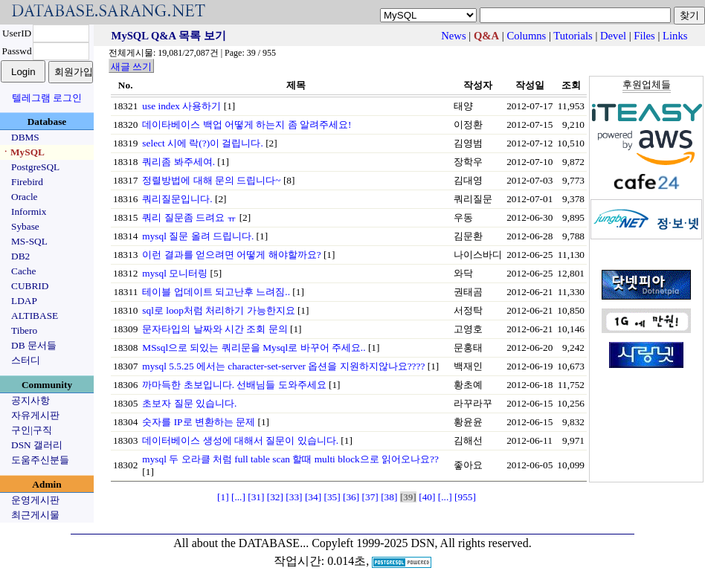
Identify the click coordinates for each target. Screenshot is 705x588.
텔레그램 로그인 (47, 98)
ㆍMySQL (23, 152)
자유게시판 (35, 415)
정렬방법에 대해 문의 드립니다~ (211, 180)
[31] (256, 497)
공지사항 (30, 400)
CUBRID (30, 286)
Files (644, 36)
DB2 (20, 256)
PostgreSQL (35, 167)
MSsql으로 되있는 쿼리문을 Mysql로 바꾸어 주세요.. (254, 348)
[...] (238, 497)
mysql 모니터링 (175, 273)
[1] (223, 497)
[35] (332, 497)
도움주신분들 (40, 460)
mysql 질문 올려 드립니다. (198, 236)
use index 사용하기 (181, 106)
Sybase (25, 226)
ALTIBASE (35, 316)
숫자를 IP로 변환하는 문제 (199, 422)
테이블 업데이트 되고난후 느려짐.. (216, 292)
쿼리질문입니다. (177, 199)
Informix (29, 211)
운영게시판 (35, 500)
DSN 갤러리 (37, 445)
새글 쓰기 (131, 67)
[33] (294, 497)
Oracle (25, 197)
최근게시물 (35, 515)
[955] (465, 497)
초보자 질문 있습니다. (189, 403)
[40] (427, 497)
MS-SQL (29, 241)
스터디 (26, 360)
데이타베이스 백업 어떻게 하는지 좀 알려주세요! (247, 125)
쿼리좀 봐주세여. (178, 162)
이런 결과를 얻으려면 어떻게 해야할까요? (231, 255)
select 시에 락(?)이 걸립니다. (202, 143)
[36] (351, 497)
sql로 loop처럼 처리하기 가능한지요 (218, 310)
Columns (526, 36)
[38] (389, 497)
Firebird (27, 182)
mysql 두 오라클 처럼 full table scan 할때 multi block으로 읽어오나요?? (290, 459)
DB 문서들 (34, 345)
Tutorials (573, 36)
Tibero (24, 330)
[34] (313, 497)
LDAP (24, 301)
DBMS (25, 137)
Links (675, 36)
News (453, 36)
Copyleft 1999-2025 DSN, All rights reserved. (422, 543)
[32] (275, 497)
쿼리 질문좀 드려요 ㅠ (189, 217)
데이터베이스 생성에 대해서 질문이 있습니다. (240, 440)
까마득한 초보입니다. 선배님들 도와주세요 (234, 385)
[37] (370, 497)
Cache (23, 271)
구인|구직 (32, 430)
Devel (613, 36)
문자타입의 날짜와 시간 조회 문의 (215, 329)
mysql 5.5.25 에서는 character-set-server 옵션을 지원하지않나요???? (283, 366)
